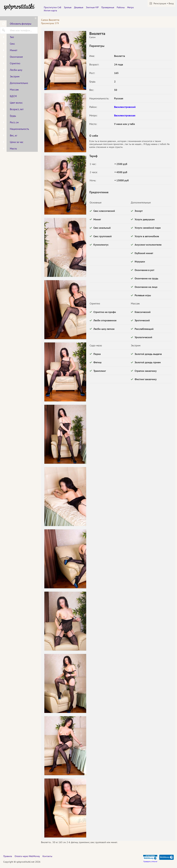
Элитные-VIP (92, 7)
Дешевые (79, 7)
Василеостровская (125, 115)
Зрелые (68, 7)
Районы (121, 7)
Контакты (47, 856)
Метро (131, 7)
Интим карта (50, 10)
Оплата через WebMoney (27, 856)
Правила (8, 856)
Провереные (108, 7)
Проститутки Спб (53, 7)
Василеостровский (125, 107)
